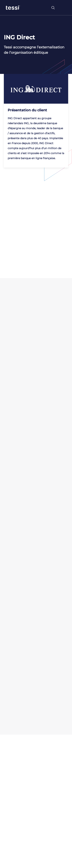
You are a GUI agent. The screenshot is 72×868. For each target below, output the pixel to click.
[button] (8, 866)
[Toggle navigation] (63, 8)
